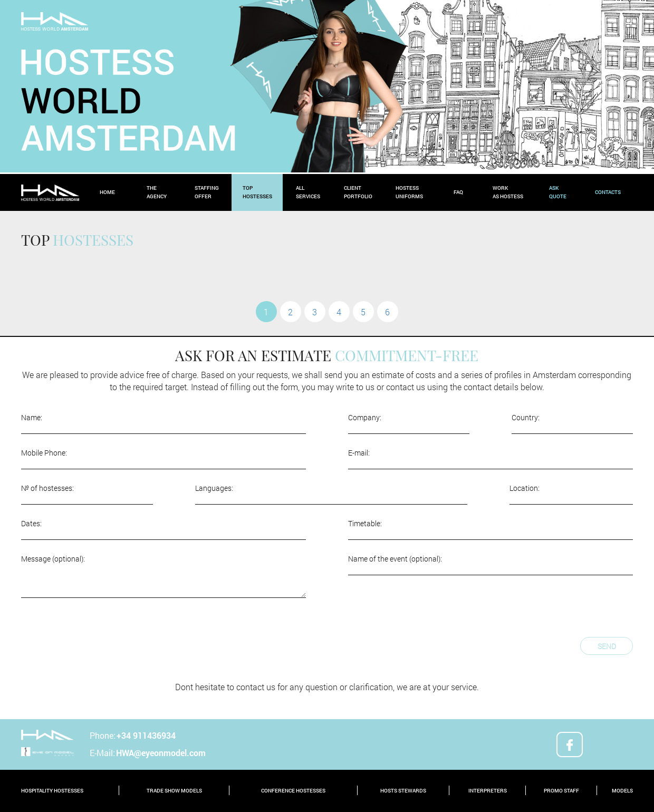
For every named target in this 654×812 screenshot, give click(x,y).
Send (607, 646)
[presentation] (101, 634)
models (622, 791)
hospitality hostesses (52, 791)
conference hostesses (293, 791)
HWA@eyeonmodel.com (161, 753)
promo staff (561, 791)
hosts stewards (403, 791)
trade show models (174, 791)
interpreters (488, 791)
